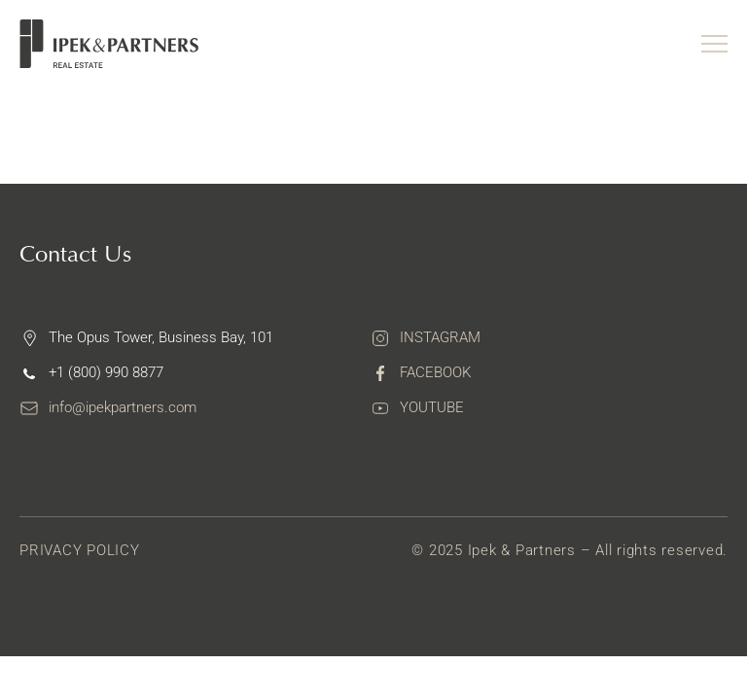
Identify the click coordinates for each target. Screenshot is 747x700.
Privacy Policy (80, 550)
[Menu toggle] (714, 44)
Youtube (432, 407)
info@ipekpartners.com (123, 407)
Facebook (435, 372)
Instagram (440, 337)
